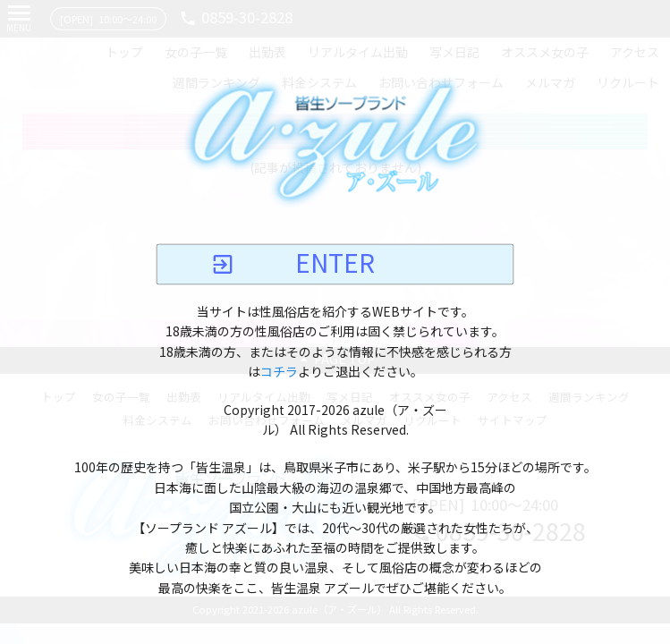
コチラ (279, 373)
